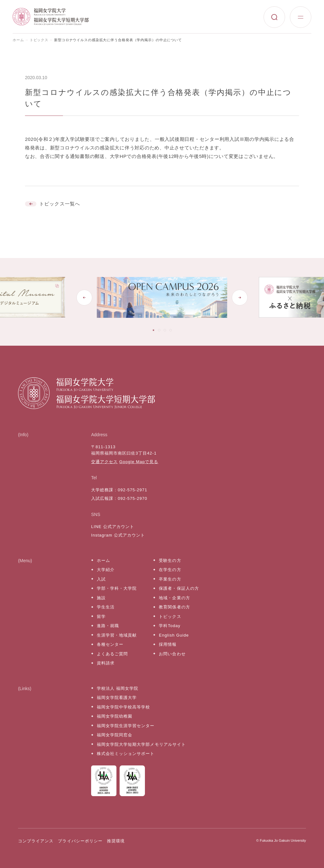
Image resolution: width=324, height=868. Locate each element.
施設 (101, 598)
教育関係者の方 (174, 607)
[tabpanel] (162, 297)
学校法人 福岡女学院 (118, 688)
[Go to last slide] (84, 298)
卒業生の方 (170, 579)
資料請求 (106, 663)
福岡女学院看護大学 (117, 698)
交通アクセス (104, 462)
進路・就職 (108, 626)
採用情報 (168, 644)
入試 (101, 579)
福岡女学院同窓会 (115, 735)
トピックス (39, 40)
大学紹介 (106, 570)
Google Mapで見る (139, 462)
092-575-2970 (132, 498)
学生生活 (106, 607)
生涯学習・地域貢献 (117, 635)
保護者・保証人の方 (179, 588)
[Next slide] (240, 298)
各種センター (110, 644)
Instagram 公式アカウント (118, 535)
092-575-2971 (132, 490)
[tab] (153, 330)
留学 (101, 616)
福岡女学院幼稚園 (115, 716)
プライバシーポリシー (80, 841)
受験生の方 (170, 560)
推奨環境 (116, 841)
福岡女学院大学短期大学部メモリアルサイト (141, 744)
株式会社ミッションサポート (126, 754)
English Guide (174, 635)
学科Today (170, 626)
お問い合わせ (172, 654)
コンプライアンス (36, 841)
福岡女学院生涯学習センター (126, 726)
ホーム (18, 40)
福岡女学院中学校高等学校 (123, 707)
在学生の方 (170, 570)
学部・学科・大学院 (117, 588)
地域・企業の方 (174, 598)
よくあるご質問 (112, 654)
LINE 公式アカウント (113, 527)
